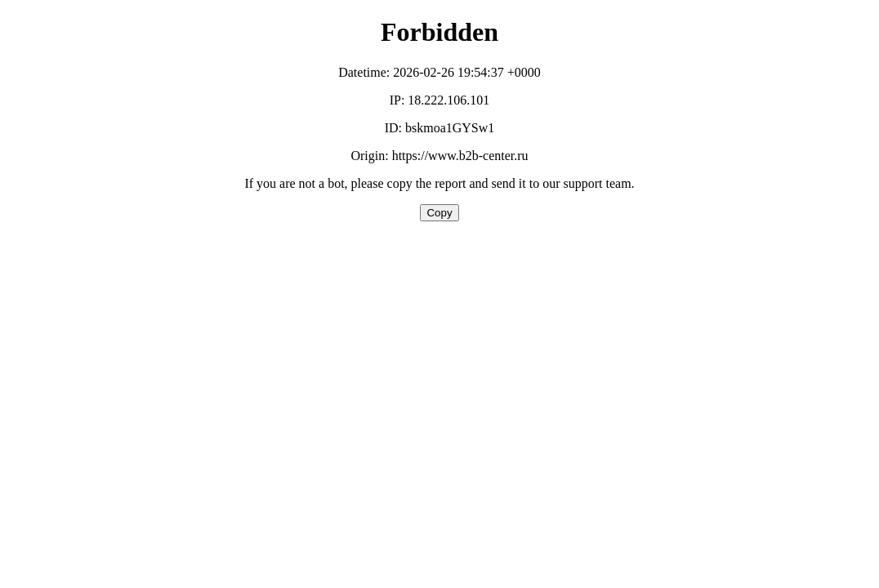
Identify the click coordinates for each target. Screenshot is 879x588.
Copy (439, 213)
